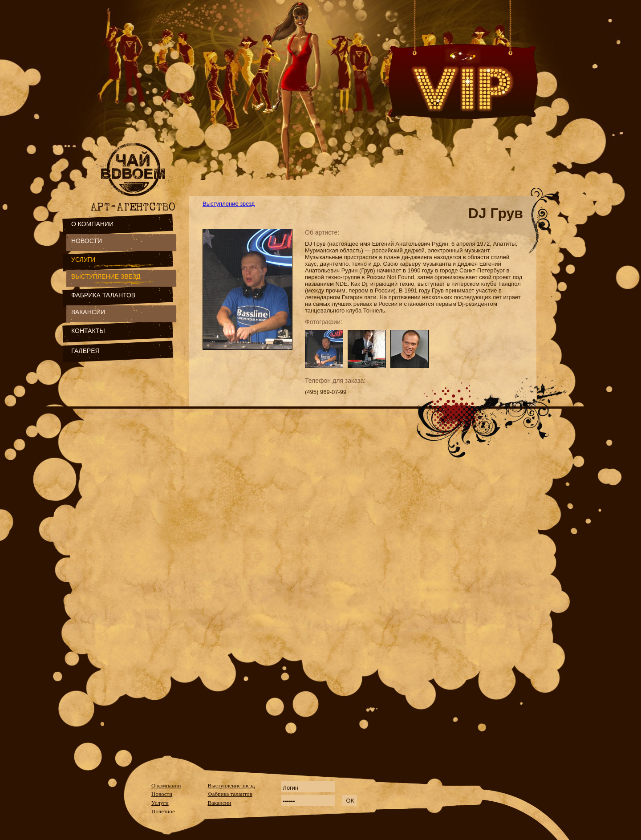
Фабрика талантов (230, 794)
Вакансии (219, 803)
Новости (162, 794)
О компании (166, 785)
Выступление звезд (229, 204)
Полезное (163, 811)
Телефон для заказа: (335, 381)
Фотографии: (324, 322)
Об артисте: (322, 232)
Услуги (160, 803)
